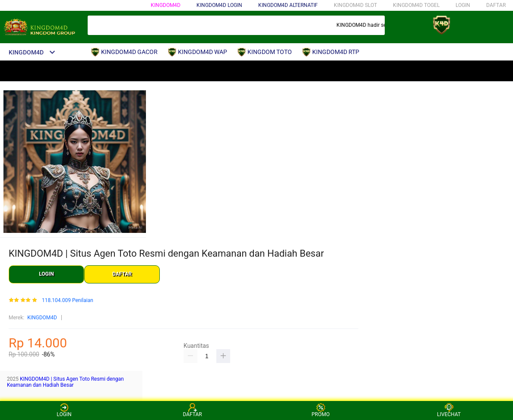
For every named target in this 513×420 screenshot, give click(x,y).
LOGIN (463, 5)
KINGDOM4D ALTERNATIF (288, 5)
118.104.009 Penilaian (68, 301)
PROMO (321, 410)
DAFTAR (496, 5)
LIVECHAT (449, 410)
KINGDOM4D (166, 5)
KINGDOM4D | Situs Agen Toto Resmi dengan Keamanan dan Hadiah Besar (65, 382)
